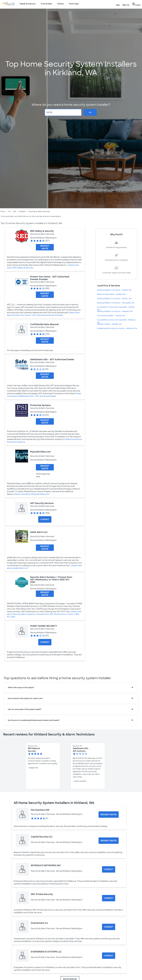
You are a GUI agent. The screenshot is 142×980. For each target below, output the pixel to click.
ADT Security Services (42, 503)
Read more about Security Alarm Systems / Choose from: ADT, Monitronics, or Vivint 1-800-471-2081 (44, 614)
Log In (136, 4)
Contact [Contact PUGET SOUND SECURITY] (45, 642)
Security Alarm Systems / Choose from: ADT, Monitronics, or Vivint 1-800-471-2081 (51, 580)
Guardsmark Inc (39, 923)
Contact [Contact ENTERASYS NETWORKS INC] (109, 869)
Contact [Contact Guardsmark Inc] (109, 927)
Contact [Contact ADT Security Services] (45, 519)
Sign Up (126, 5)
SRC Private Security (42, 894)
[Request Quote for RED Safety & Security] (45, 247)
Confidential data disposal (44, 324)
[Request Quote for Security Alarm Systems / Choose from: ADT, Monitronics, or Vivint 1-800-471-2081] (45, 594)
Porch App (74, 4)
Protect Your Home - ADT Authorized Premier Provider (50, 278)
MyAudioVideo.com (40, 452)
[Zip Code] (63, 112)
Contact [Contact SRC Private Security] (109, 898)
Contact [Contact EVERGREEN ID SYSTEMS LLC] (109, 956)
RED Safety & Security (42, 231)
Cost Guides (46, 4)
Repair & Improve (28, 4)
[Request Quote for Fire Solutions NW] (109, 815)
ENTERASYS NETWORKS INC (46, 865)
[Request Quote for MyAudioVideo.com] (45, 467)
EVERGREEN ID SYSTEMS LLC (46, 952)
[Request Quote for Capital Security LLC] (109, 841)
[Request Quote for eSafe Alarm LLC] (45, 548)
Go (90, 112)
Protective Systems (41, 405)
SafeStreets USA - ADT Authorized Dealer (52, 359)
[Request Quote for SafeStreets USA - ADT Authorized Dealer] (45, 376)
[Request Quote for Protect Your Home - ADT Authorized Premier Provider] (45, 295)
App (118, 5)
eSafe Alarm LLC (39, 532)
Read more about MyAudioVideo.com (32, 494)
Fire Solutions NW (40, 810)
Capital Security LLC (42, 837)
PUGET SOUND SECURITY (44, 626)
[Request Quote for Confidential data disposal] (45, 341)
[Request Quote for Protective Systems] (45, 421)
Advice (61, 4)
